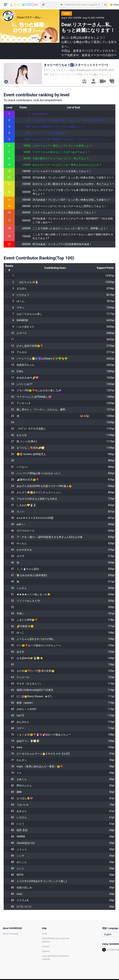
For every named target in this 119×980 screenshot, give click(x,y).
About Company (11, 934)
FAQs (45, 934)
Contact (46, 946)
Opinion (46, 951)
